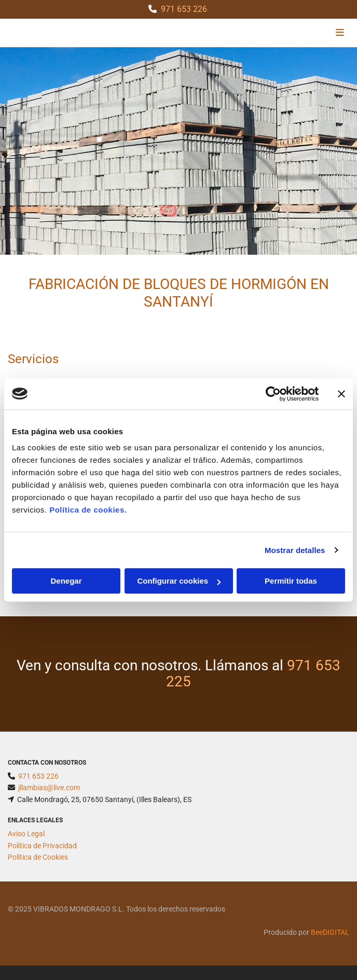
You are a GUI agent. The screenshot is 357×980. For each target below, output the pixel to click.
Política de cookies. (88, 510)
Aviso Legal (26, 834)
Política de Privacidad (42, 846)
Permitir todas (291, 581)
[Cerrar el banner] (341, 394)
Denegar (66, 581)
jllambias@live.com (49, 788)
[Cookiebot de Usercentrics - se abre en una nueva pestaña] (273, 394)
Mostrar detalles (295, 550)
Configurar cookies (179, 581)
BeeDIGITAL (330, 932)
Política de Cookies (38, 857)
